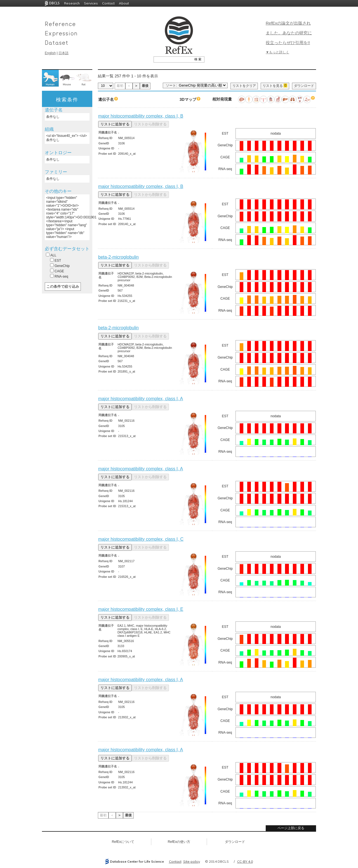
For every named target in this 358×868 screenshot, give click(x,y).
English (50, 53)
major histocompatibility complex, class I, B (141, 116)
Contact (108, 3)
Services (91, 3)
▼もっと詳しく (277, 52)
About (124, 3)
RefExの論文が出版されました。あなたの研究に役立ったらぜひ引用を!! (289, 33)
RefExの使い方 (179, 842)
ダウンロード (304, 86)
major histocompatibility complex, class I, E (141, 609)
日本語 (63, 53)
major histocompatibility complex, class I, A (141, 399)
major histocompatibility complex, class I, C (141, 539)
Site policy (192, 861)
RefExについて (123, 842)
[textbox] (173, 59)
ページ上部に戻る (291, 828)
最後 (145, 86)
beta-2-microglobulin (118, 257)
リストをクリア (244, 86)
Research (72, 3)
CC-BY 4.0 (245, 861)
